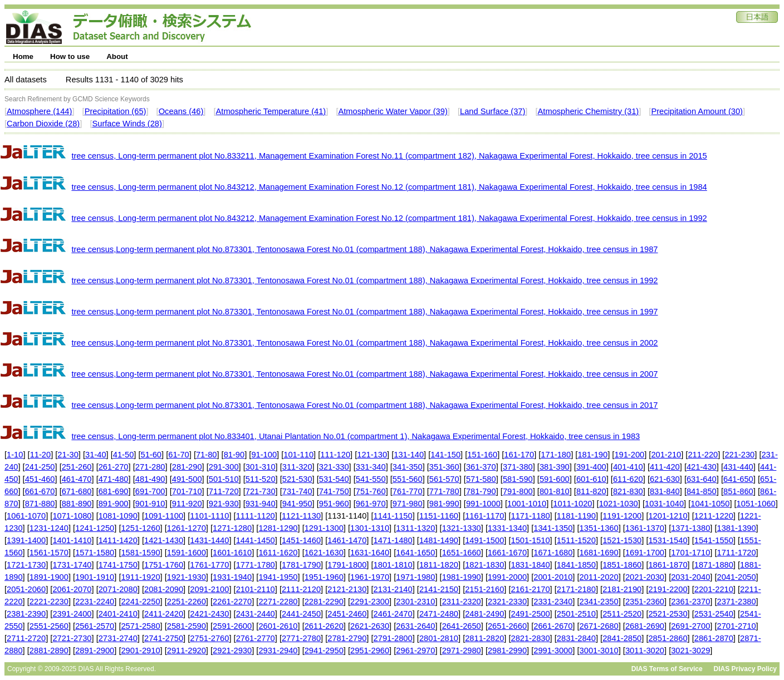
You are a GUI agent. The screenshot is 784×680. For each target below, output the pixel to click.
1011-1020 (572, 504)
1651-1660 (462, 553)
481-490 (150, 479)
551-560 (408, 479)
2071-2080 (118, 589)
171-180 (556, 455)
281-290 (187, 467)
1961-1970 (370, 577)
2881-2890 (49, 651)
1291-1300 (324, 528)
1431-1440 (209, 540)
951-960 (334, 504)
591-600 (555, 479)
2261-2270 (232, 602)
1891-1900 (49, 577)
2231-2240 (95, 602)
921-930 (224, 504)
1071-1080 (72, 516)
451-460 (40, 479)
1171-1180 (531, 516)
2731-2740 (118, 638)
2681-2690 (645, 626)
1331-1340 (507, 528)
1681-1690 (599, 553)
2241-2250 (140, 602)
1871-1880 (714, 565)
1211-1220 (714, 516)
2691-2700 (690, 626)
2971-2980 (462, 651)
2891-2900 (95, 651)
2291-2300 (370, 602)
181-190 (592, 455)
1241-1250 (95, 528)
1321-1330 (462, 528)
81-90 (234, 455)
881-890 (77, 504)
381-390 (555, 467)
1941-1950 (278, 577)
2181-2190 (622, 589)
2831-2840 (576, 638)
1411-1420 (118, 540)
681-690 (114, 491)
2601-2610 (278, 626)
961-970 (371, 504)
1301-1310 (370, 528)
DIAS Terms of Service (667, 669)
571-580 (481, 479)
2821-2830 (531, 638)
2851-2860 (668, 638)
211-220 (703, 455)
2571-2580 (140, 626)
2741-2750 (164, 638)
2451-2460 (347, 614)
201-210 (666, 455)
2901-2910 (140, 651)
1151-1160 (439, 516)
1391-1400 (26, 540)
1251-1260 (140, 528)
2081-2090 (164, 589)
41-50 (124, 455)
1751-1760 (164, 565)
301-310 (261, 467)
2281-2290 (324, 602)
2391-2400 (72, 614)
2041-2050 (737, 577)
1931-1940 (232, 577)
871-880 (40, 504)
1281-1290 (278, 528)
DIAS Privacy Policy (745, 669)
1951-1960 (324, 577)
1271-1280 (232, 528)
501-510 (224, 479)
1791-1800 (347, 565)
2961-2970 (415, 651)
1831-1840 (531, 565)
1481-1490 (439, 540)
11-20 (41, 455)
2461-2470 (393, 614)
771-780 (444, 491)
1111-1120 (256, 516)
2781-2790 (347, 638)
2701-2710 (737, 626)
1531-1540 (668, 540)
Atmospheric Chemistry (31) (589, 111)
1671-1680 (553, 553)
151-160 (482, 455)
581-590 (518, 479)
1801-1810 (393, 565)
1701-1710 (690, 553)
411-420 (665, 467)
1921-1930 (187, 577)
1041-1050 (710, 504)
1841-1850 (576, 565)
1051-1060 (756, 504)
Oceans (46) (181, 111)
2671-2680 (599, 626)
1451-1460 (301, 540)
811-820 (591, 491)
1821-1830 (484, 565)
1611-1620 (278, 553)
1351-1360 (599, 528)
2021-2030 (645, 577)
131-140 (409, 455)
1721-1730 (26, 565)
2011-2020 (599, 577)
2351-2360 (645, 602)
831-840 (665, 491)
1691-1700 (645, 553)
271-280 (150, 467)
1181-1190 (576, 516)
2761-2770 (256, 638)
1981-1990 (462, 577)
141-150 (445, 455)
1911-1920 (140, 577)
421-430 (702, 467)
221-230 (739, 455)
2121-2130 (347, 589)
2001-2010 (553, 577)
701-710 (187, 491)
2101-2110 (256, 589)
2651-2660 (507, 626)
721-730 (261, 491)
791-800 (518, 491)
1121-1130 (301, 516)
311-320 (297, 467)
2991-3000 (553, 651)
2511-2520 (622, 614)
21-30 (68, 455)
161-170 (519, 455)
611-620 (628, 479)
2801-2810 (439, 638)
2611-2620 (324, 626)
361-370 (481, 467)
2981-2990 (507, 651)
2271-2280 (278, 602)
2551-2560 (49, 626)
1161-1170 (484, 516)
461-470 (77, 479)
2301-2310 (415, 602)
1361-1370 (645, 528)
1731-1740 (72, 565)
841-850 (702, 491)
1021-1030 (619, 504)
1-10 (15, 455)
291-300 (224, 467)
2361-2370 (690, 602)
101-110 (298, 455)
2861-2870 (714, 638)
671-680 (77, 491)
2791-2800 (393, 638)
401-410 (628, 467)
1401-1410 (72, 540)
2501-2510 (576, 614)
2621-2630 (370, 626)
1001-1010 (527, 504)
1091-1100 (164, 516)
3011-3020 (645, 651)
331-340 (371, 467)
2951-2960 (370, 651)
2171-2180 (576, 589)
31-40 (96, 455)
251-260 (77, 467)
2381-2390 (26, 614)
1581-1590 (140, 553)
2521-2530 (668, 614)
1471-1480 (393, 540)
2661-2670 (553, 626)
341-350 (408, 467)
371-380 (518, 467)
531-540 (334, 479)
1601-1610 (232, 553)
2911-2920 (187, 651)
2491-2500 (531, 614)
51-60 (151, 455)
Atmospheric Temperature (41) (271, 111)
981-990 (444, 504)
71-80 (207, 455)
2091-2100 (209, 589)
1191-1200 (622, 516)
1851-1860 (622, 565)
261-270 (114, 467)
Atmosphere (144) (39, 111)
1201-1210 (668, 516)
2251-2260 (187, 602)
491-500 (187, 479)
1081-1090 (118, 516)
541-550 (371, 479)
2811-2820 (484, 638)
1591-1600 (187, 553)
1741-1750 (118, 565)
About (117, 56)
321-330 (334, 467)
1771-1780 (256, 565)
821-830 (628, 491)
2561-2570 (95, 626)
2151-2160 (484, 589)
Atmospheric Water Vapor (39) (393, 111)
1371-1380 (690, 528)
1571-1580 (95, 553)
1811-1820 (439, 565)
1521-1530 (622, 540)
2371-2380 (737, 602)
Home (23, 56)
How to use (70, 56)
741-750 (334, 491)
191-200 (629, 455)
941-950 (297, 504)
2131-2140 (393, 589)
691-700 (150, 491)
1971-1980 (415, 577)
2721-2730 (72, 638)
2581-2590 (187, 626)
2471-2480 (439, 614)
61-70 (179, 455)
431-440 (738, 467)
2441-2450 (301, 614)
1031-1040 (664, 504)
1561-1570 (49, 553)
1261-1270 (187, 528)
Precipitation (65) (116, 111)
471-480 (114, 479)
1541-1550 (714, 540)
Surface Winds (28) (127, 124)
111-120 (335, 455)
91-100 (264, 455)
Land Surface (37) (493, 111)
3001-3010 (599, 651)
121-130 (372, 455)
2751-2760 (209, 638)
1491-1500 (484, 540)
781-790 (481, 491)
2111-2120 (301, 589)
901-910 (150, 504)
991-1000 (483, 504)
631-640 (702, 479)
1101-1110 (209, 516)
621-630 (665, 479)
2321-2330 (507, 602)
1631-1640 (370, 553)
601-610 (591, 479)
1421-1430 (164, 540)
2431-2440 (256, 614)
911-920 (187, 504)
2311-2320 (462, 602)
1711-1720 (737, 553)
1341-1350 (553, 528)
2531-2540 (714, 614)
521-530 (297, 479)
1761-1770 (209, 565)
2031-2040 (690, 577)
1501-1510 (531, 540)
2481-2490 (484, 614)
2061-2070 (72, 589)
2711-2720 (26, 638)
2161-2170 (531, 589)
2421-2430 (209, 614)
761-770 (408, 491)
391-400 (591, 467)
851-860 (738, 491)
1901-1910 (95, 577)
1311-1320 (415, 528)
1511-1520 (576, 540)
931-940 (261, 504)
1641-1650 (415, 553)
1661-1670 (507, 553)
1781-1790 (301, 565)
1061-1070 (26, 516)
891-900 (114, 504)
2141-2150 (439, 589)
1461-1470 (347, 540)
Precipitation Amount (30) (697, 111)
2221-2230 (49, 602)
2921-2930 (232, 651)
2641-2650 (462, 626)
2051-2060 (26, 589)
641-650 (738, 479)
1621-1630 (324, 553)
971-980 (408, 504)
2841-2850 (622, 638)
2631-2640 (415, 626)
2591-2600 (232, 626)
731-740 (297, 491)
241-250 (40, 467)
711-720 (224, 491)
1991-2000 (507, 577)
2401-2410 (118, 614)
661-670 (40, 491)
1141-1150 (393, 516)
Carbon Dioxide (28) (43, 124)
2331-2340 (553, 602)
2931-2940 (278, 651)
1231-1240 (49, 528)
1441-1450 (256, 540)
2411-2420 (164, 614)
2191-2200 (668, 589)
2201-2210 (714, 589)
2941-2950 (324, 651)
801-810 (555, 491)
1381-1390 (737, 528)
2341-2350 (599, 602)
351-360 (444, 467)
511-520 (261, 479)
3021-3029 (690, 651)
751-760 (371, 491)
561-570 (444, 479)
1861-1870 (668, 565)
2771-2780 (301, 638)
